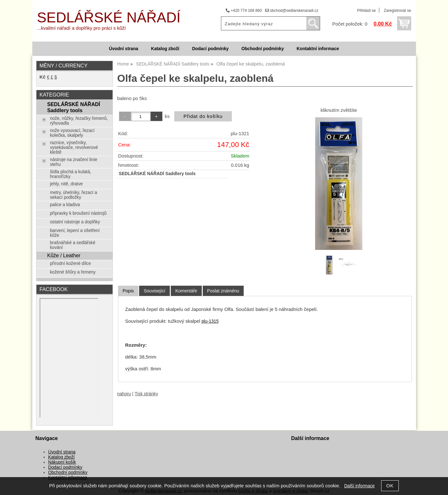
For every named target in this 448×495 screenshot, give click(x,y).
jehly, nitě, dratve (66, 184)
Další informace (359, 486)
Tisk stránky (146, 394)
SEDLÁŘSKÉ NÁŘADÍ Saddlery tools (74, 107)
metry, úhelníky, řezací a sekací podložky (73, 195)
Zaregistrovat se (397, 11)
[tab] (128, 291)
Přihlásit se (366, 11)
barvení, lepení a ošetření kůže (75, 233)
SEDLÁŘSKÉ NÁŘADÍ (109, 17)
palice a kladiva (65, 205)
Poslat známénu (223, 291)
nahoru (124, 394)
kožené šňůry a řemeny (73, 272)
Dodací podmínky (210, 49)
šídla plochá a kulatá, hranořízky (71, 174)
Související (154, 291)
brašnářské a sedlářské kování (73, 245)
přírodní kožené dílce (70, 263)
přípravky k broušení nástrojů (78, 213)
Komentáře (186, 291)
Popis (128, 291)
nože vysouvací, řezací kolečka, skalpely (72, 133)
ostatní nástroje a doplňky (75, 222)
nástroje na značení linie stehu (74, 162)
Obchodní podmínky (263, 49)
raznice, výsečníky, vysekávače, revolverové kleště (74, 147)
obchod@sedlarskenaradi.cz (292, 11)
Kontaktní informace (318, 49)
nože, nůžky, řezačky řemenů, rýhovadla (79, 121)
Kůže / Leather (64, 255)
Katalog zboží (165, 49)
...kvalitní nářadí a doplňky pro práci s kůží (82, 28)
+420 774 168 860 (244, 11)
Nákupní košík (62, 462)
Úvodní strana (124, 49)
